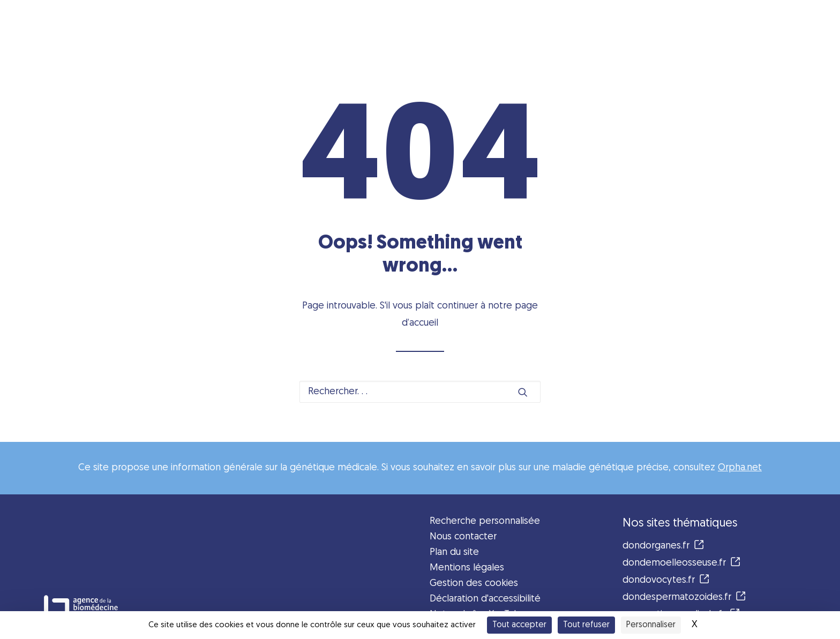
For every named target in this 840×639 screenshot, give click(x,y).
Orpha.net (740, 468)
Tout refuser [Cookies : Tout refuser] (586, 625)
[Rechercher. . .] (420, 392)
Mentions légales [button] (467, 568)
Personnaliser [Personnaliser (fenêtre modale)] (651, 625)
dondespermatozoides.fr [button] (684, 597)
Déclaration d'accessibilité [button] (485, 599)
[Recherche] (420, 392)
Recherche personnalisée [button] (485, 521)
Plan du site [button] (454, 552)
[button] (523, 392)
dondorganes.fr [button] (663, 546)
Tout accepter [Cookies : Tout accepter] (519, 625)
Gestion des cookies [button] (474, 584)
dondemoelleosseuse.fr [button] (681, 563)
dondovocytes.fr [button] (666, 580)
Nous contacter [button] (463, 537)
